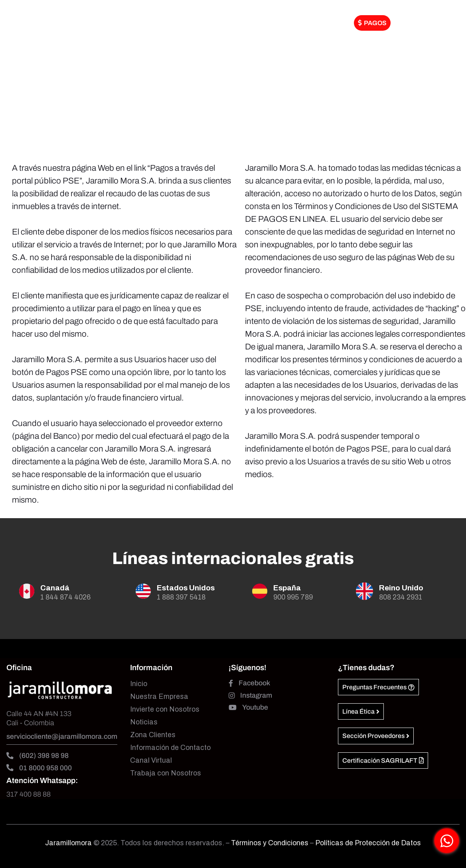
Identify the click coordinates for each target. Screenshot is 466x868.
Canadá (55, 588)
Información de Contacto (170, 748)
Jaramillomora (68, 843)
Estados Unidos (186, 588)
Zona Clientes (153, 735)
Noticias (144, 722)
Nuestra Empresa (159, 697)
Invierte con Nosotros (165, 709)
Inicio (139, 684)
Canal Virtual (151, 760)
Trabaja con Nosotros (166, 773)
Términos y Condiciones (271, 843)
